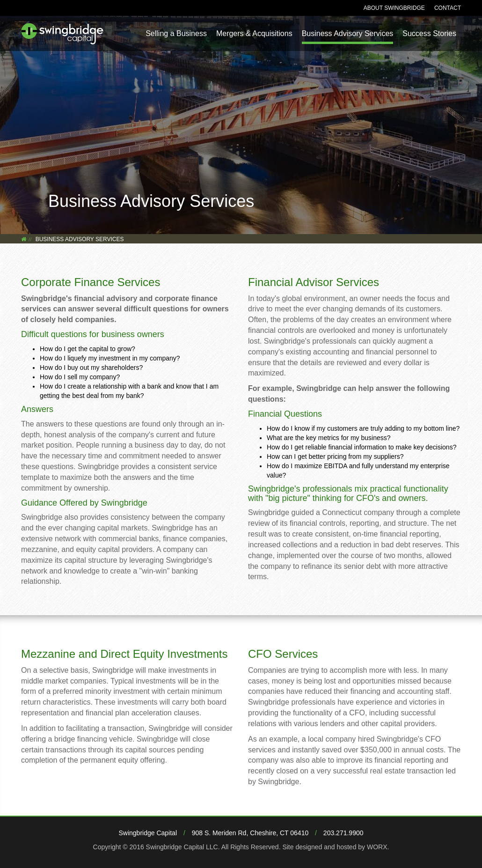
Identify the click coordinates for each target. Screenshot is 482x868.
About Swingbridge (394, 8)
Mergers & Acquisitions (254, 33)
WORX (377, 847)
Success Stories (429, 33)
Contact (448, 8)
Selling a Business (176, 33)
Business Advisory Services (348, 33)
